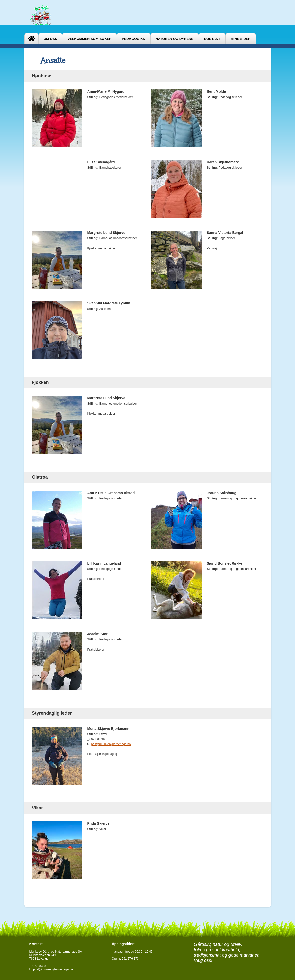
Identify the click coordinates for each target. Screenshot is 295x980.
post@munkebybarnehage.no (111, 744)
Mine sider (241, 39)
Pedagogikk (134, 39)
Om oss (50, 39)
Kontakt (212, 39)
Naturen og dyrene (175, 39)
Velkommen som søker (90, 39)
